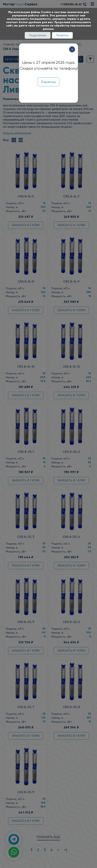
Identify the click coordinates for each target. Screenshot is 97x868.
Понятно (62, 35)
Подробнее (38, 35)
